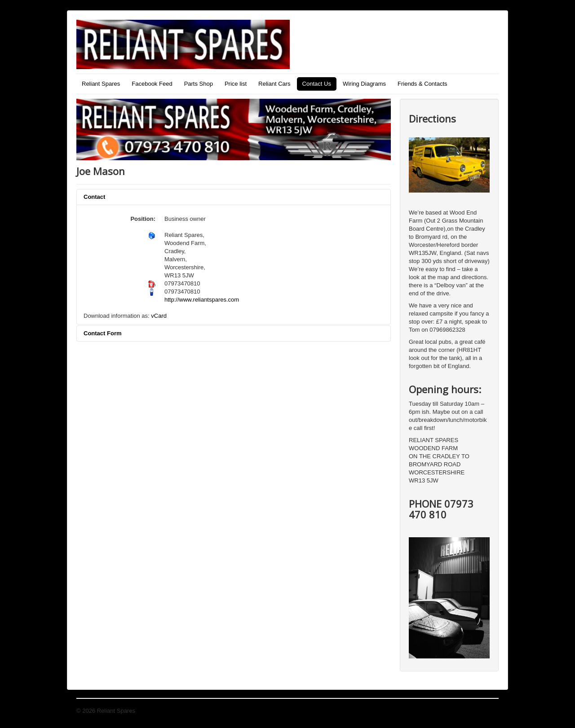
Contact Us (317, 84)
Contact (94, 197)
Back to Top (483, 711)
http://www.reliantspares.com (202, 300)
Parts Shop (199, 84)
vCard (159, 316)
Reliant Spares (101, 84)
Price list (236, 84)
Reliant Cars (274, 84)
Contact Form (103, 333)
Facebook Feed (152, 84)
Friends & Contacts (422, 84)
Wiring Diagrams (364, 84)
